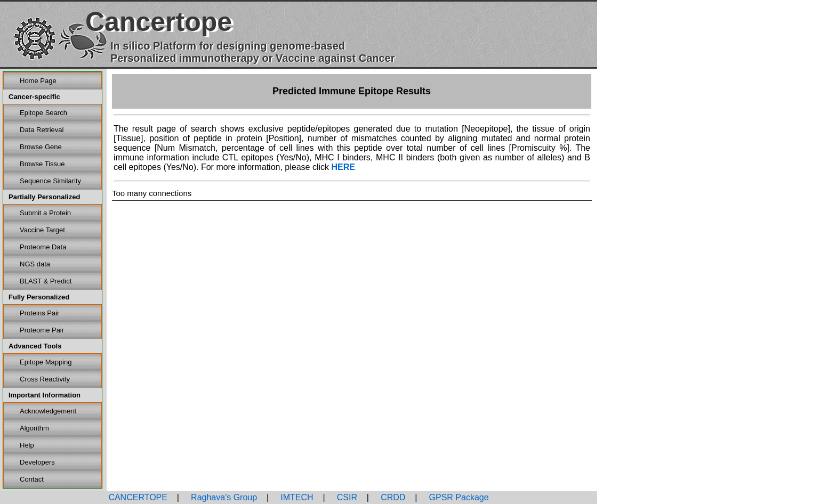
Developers (37, 462)
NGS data (35, 264)
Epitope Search (43, 113)
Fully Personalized (39, 297)
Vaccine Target (42, 230)
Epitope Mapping (46, 362)
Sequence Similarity (50, 181)
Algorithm (34, 428)
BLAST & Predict (46, 281)
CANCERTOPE (138, 497)
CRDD (392, 497)
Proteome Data (43, 247)
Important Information (45, 395)
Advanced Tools (35, 346)
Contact (32, 479)
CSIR (346, 497)
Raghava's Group (223, 497)
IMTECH (296, 497)
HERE (343, 167)
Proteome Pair (42, 330)
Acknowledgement (48, 411)
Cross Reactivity (45, 379)
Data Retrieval (42, 130)
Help (27, 445)
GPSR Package (458, 497)
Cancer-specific (34, 97)
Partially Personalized (44, 197)
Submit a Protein (45, 213)
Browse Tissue (42, 164)
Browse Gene (41, 147)
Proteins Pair (39, 313)
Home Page (38, 81)
